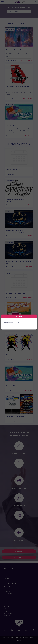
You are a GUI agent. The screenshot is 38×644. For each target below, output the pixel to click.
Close (19, 326)
